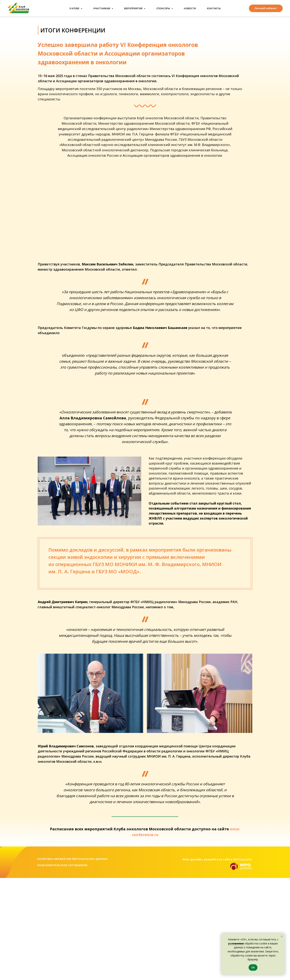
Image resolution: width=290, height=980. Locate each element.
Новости (190, 8)
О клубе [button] (75, 8)
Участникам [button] (102, 8)
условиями (236, 943)
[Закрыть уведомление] (282, 936)
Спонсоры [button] (163, 8)
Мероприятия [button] (134, 8)
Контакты (214, 8)
